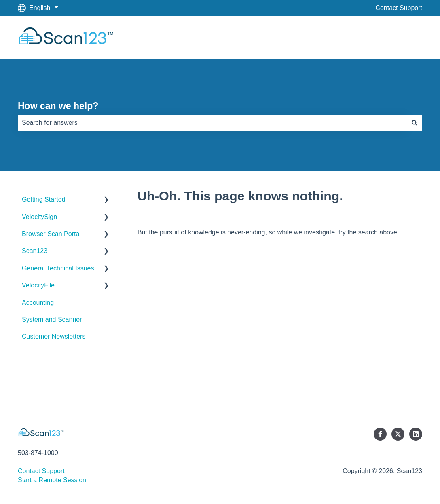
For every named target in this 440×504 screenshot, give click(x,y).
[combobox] (212, 123)
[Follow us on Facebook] (380, 434)
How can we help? (58, 106)
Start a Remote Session (52, 480)
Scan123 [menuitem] (35, 251)
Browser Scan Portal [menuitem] (51, 234)
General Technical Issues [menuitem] (58, 268)
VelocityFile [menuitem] (38, 285)
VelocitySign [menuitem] (39, 217)
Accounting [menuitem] (38, 303)
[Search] (415, 123)
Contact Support (399, 8)
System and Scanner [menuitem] (52, 319)
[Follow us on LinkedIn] (416, 434)
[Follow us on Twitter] (398, 434)
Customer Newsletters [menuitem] (54, 336)
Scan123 (401, 37)
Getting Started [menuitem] (44, 199)
